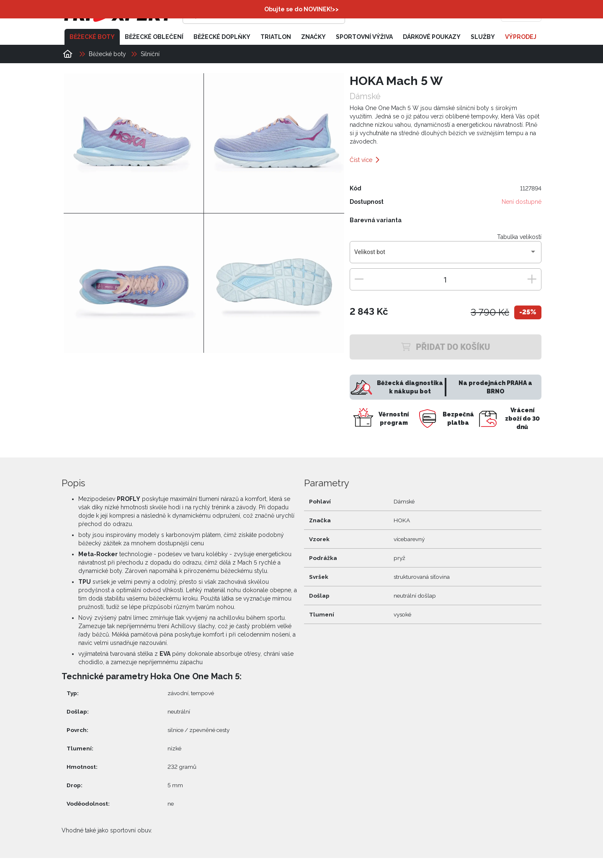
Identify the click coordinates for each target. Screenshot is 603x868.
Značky (313, 37)
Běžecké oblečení (154, 37)
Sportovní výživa (364, 37)
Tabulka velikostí (519, 237)
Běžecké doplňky (222, 37)
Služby (483, 37)
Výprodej (521, 37)
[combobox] (445, 255)
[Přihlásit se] (413, 15)
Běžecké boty (92, 37)
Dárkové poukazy (432, 37)
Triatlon (276, 37)
